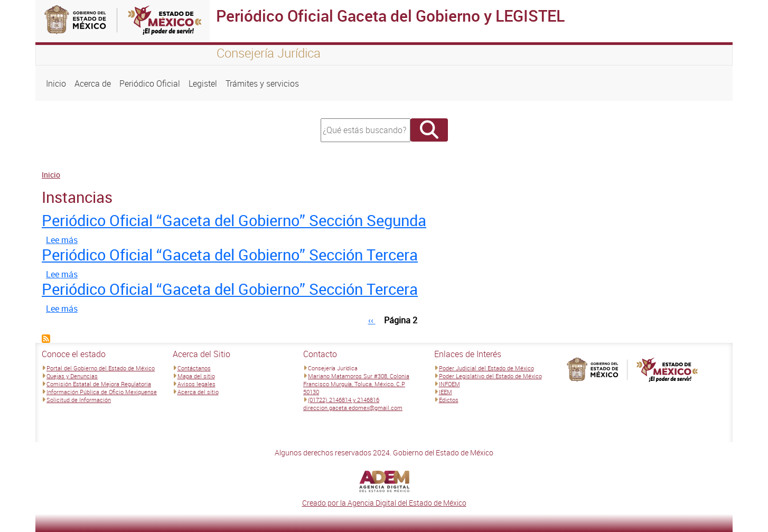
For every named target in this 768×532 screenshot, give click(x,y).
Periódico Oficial (150, 83)
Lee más (62, 240)
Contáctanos (194, 368)
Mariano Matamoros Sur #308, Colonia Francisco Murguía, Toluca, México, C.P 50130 (356, 384)
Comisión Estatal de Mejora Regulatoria (99, 384)
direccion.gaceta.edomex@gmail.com (353, 408)
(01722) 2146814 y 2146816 (344, 400)
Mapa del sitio (196, 376)
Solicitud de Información (79, 400)
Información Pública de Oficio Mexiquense (102, 392)
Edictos (449, 400)
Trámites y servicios (262, 83)
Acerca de (93, 83)
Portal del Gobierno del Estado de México (101, 368)
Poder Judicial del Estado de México (486, 368)
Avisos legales (196, 384)
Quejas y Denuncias (72, 376)
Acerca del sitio (198, 392)
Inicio (56, 83)
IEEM (446, 392)
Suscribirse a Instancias (46, 339)
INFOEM (449, 384)
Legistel (203, 83)
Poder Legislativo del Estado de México (490, 376)
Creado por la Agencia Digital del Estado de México (384, 503)
